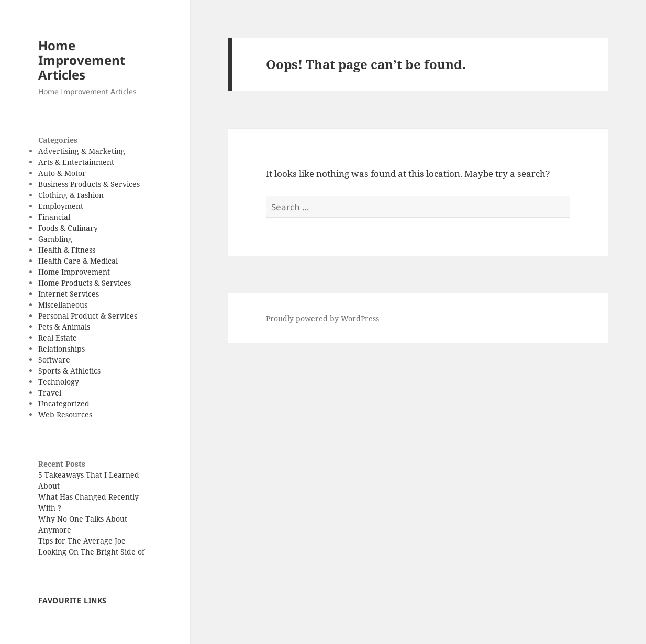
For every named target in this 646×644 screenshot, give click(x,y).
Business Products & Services (89, 184)
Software (54, 360)
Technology (59, 382)
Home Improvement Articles (82, 60)
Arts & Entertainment (76, 162)
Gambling (55, 239)
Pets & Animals (64, 327)
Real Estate (58, 338)
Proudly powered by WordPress (322, 318)
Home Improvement (74, 272)
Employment (61, 206)
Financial (54, 217)
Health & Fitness (67, 250)
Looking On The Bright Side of (91, 552)
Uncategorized (64, 404)
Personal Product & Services (88, 316)
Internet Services (69, 294)
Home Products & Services (85, 283)
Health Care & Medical (78, 261)
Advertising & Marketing (82, 151)
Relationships (62, 349)
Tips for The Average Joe (82, 541)
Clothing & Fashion (71, 195)
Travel (50, 393)
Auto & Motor (62, 173)
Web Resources (65, 415)
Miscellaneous (63, 305)
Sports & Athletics (69, 371)
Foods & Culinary (68, 228)
